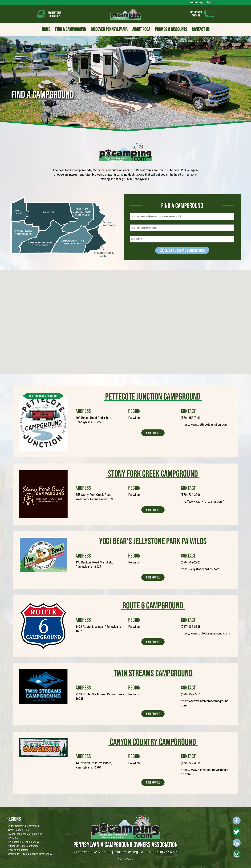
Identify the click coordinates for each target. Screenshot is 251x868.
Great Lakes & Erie (18, 830)
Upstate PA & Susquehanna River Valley (30, 854)
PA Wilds (13, 838)
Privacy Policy (125, 859)
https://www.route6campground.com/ (206, 633)
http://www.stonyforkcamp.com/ (202, 502)
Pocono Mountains (18, 850)
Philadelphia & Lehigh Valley (24, 842)
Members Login (196, 2)
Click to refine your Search (182, 250)
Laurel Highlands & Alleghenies (25, 834)
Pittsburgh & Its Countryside (23, 846)
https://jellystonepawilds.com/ (201, 569)
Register (210, 2)
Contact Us (201, 29)
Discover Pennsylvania (109, 29)
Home (46, 29)
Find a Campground (70, 29)
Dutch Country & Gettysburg (23, 826)
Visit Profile (153, 433)
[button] (120, 300)
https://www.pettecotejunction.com (204, 424)
